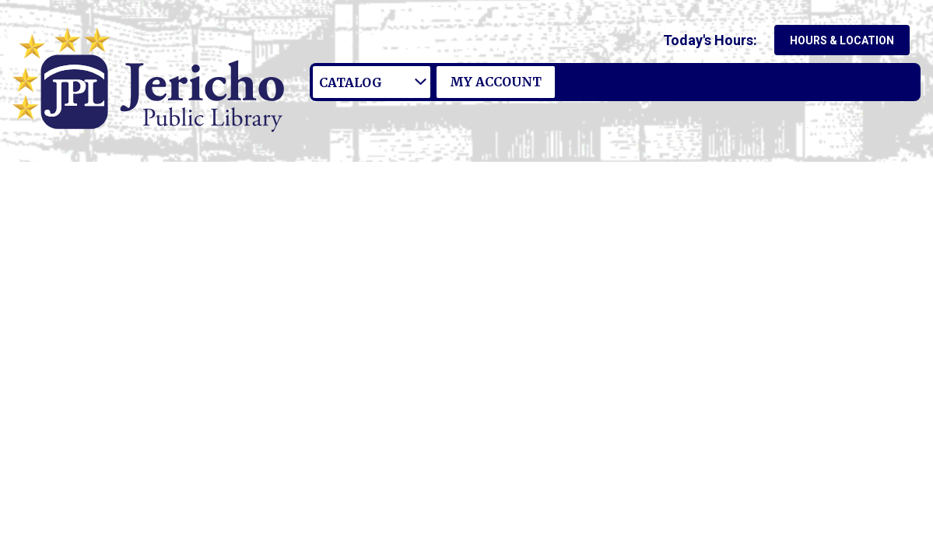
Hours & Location (842, 40)
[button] (713, 40)
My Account (496, 82)
